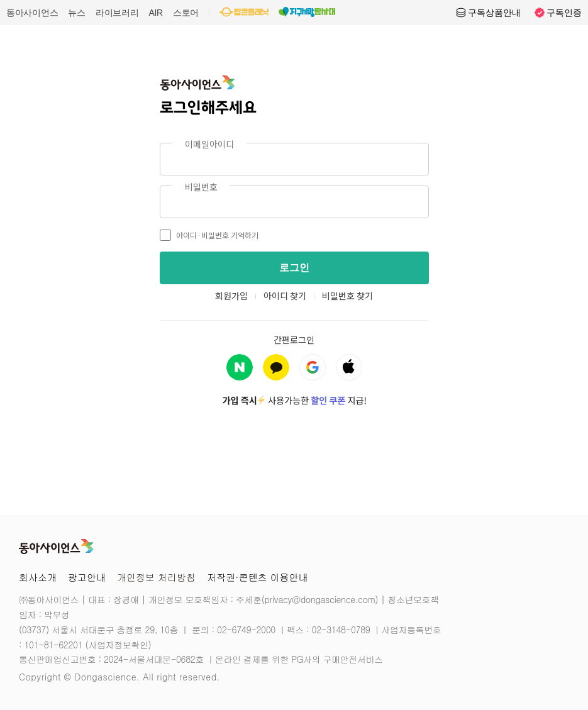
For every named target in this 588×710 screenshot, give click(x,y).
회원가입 (231, 296)
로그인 (294, 268)
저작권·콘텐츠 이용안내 (258, 577)
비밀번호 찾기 (347, 296)
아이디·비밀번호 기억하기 (209, 235)
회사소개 (38, 577)
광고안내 (87, 577)
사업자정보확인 (118, 645)
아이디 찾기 (285, 296)
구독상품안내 (488, 13)
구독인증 (558, 13)
